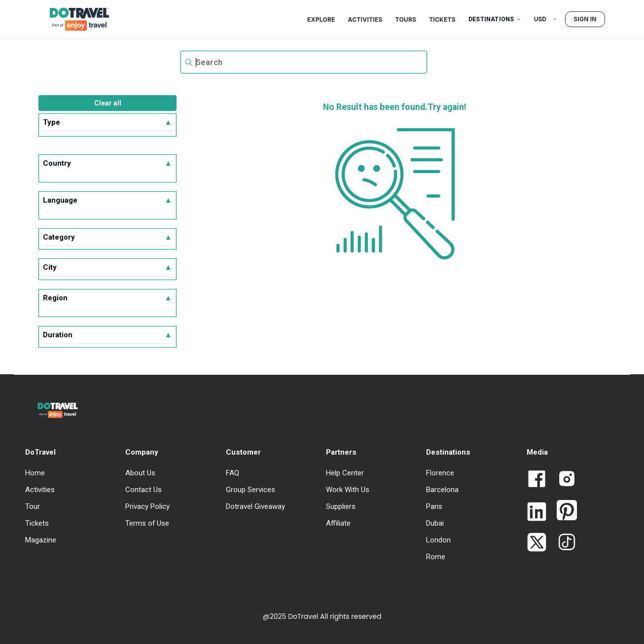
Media (537, 452)
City (107, 267)
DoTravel (40, 452)
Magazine (41, 540)
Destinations (495, 19)
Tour (33, 506)
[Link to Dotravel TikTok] (563, 543)
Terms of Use (147, 523)
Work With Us (348, 490)
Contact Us (143, 490)
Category (107, 237)
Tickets (442, 19)
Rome (436, 557)
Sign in (585, 19)
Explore (321, 19)
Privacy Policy (147, 506)
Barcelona (442, 490)
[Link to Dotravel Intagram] (563, 480)
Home (35, 473)
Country (107, 163)
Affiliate (338, 523)
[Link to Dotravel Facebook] (537, 480)
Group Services (250, 490)
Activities (365, 19)
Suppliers (341, 506)
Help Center (345, 473)
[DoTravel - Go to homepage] (73, 19)
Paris (434, 506)
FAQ (233, 473)
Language (107, 200)
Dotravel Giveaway (255, 506)
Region (107, 298)
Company (142, 452)
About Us (140, 473)
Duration (107, 335)
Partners (341, 452)
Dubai (435, 523)
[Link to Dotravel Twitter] (537, 543)
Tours (406, 19)
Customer (243, 452)
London (438, 540)
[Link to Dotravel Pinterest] (563, 511)
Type (107, 122)
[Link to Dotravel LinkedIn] (537, 513)
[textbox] (304, 62)
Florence (440, 473)
